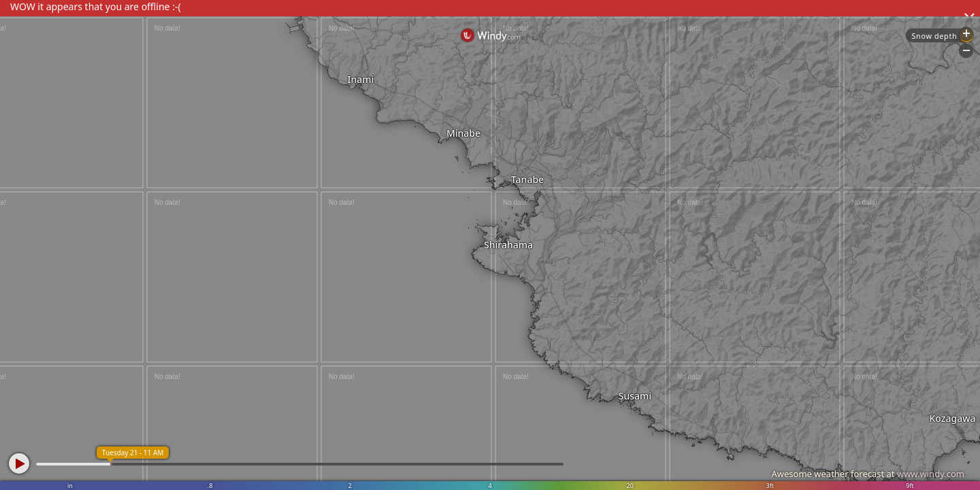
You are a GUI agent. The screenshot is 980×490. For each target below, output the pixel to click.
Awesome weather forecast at (868, 474)
